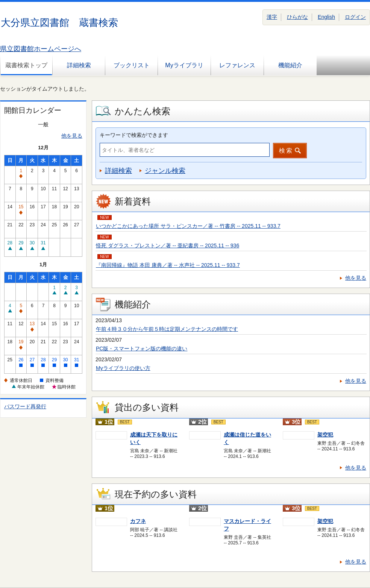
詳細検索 (79, 65)
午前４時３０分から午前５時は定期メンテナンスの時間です (167, 329)
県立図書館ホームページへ (41, 49)
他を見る (72, 136)
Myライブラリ (184, 65)
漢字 (272, 17)
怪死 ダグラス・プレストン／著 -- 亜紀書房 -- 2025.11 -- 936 (168, 246)
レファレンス (237, 65)
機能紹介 (290, 65)
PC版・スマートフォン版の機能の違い (142, 349)
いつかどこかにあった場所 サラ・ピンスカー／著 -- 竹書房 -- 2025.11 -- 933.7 (188, 226)
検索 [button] (286, 151)
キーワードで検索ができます (134, 135)
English (326, 17)
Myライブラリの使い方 (123, 368)
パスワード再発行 (25, 406)
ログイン (355, 17)
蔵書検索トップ (26, 65)
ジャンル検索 (165, 171)
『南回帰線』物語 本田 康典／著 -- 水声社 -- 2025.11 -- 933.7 (168, 265)
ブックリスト (132, 65)
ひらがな (297, 17)
